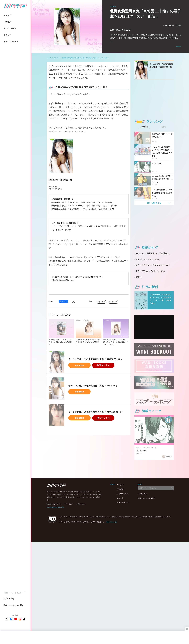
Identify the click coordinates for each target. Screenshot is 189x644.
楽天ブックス (103, 365)
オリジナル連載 (10, 28)
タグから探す (9, 599)
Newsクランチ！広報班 (172, 26)
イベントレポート (11, 42)
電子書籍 (102, 302)
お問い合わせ (81, 504)
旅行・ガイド (143, 265)
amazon (79, 365)
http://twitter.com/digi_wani (63, 280)
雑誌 (139, 277)
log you (140, 253)
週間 (164, 127)
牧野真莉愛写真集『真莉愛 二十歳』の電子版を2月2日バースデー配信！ (85, 58)
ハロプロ (114, 302)
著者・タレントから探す (14, 605)
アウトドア (142, 271)
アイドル (141, 259)
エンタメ (7, 15)
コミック (7, 35)
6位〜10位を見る (154, 203)
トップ (49, 58)
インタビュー (158, 271)
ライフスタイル (161, 265)
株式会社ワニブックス (54, 504)
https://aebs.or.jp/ (111, 522)
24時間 (144, 127)
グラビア (7, 22)
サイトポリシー (69, 504)
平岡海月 (152, 253)
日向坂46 (164, 253)
